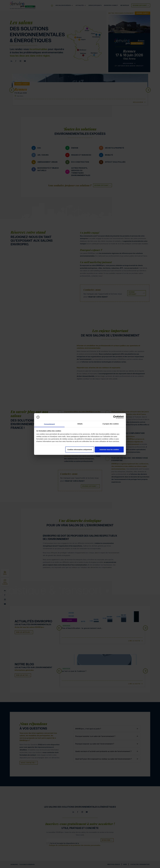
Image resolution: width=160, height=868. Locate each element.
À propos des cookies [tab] (111, 424)
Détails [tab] (80, 424)
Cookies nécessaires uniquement (80, 449)
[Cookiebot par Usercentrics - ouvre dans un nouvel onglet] (115, 417)
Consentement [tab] (49, 424)
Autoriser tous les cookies (109, 449)
